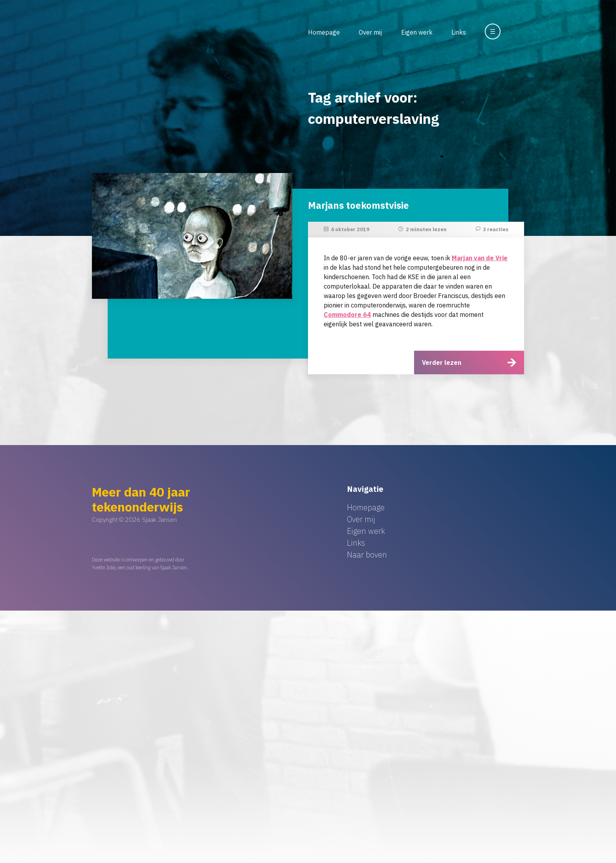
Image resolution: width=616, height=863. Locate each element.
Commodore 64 (347, 315)
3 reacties (496, 229)
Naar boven (367, 555)
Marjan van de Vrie (480, 258)
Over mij (370, 32)
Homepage (324, 32)
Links (459, 32)
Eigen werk (417, 32)
